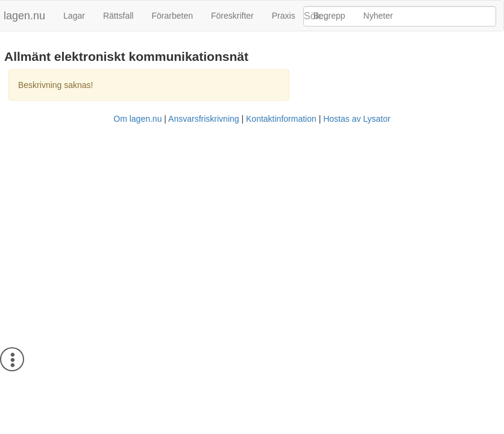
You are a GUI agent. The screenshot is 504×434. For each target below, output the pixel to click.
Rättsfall (118, 16)
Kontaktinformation (281, 119)
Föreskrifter (232, 16)
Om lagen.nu (137, 119)
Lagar (74, 16)
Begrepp (329, 16)
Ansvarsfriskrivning (203, 119)
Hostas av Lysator (357, 119)
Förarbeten (172, 16)
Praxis (284, 16)
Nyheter (378, 16)
